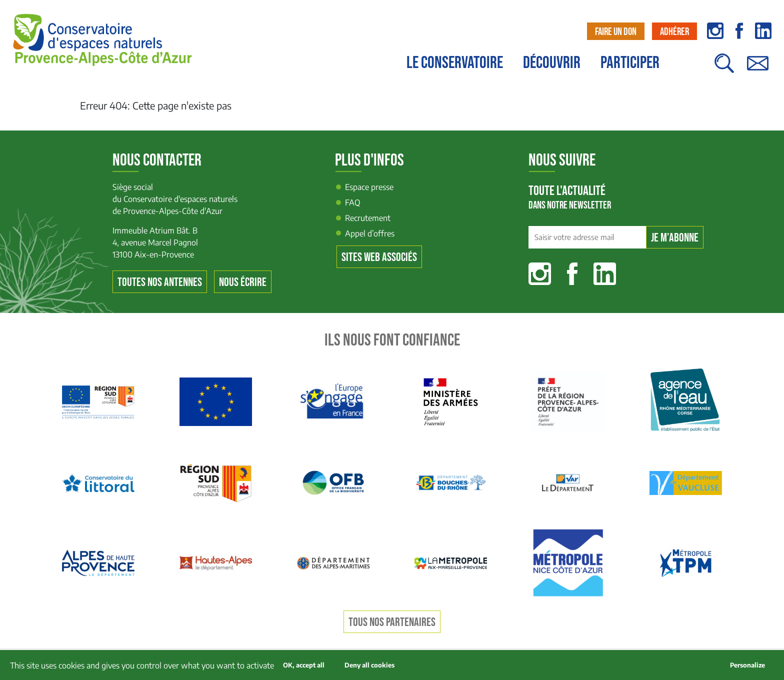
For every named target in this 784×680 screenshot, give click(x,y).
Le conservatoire (455, 63)
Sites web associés (379, 257)
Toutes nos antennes (160, 282)
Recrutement (368, 218)
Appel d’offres (370, 233)
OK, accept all (304, 665)
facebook (739, 31)
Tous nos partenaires (392, 622)
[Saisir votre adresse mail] (587, 237)
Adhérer (674, 32)
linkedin (763, 31)
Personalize (747, 665)
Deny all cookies (369, 665)
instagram (715, 31)
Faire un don (616, 32)
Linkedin (605, 274)
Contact (757, 68)
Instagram (540, 274)
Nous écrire (243, 282)
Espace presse (369, 187)
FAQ (353, 202)
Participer (630, 63)
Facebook (572, 274)
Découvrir (552, 63)
